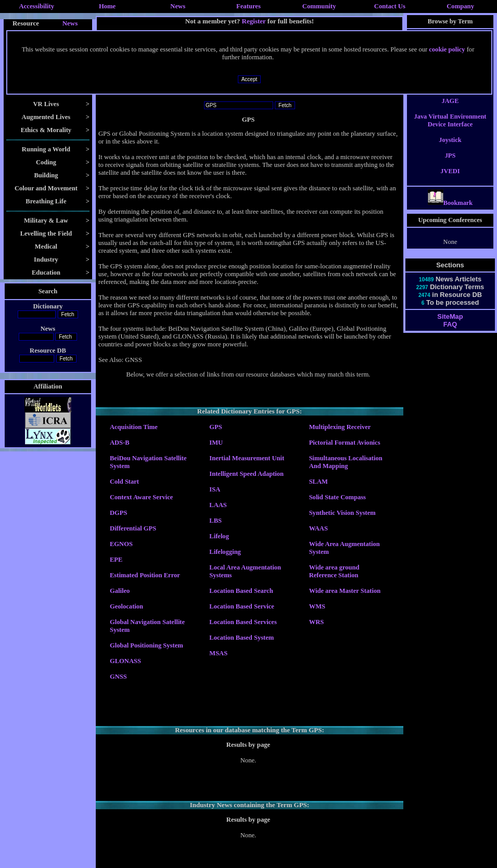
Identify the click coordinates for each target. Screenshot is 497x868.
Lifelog (219, 536)
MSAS (218, 653)
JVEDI (450, 180)
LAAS (218, 505)
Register (254, 21)
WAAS (318, 528)
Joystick (450, 149)
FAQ (450, 334)
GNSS (118, 677)
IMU (216, 443)
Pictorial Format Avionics (345, 443)
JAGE (450, 110)
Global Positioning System (146, 645)
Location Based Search (241, 591)
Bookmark (450, 212)
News (178, 6)
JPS (450, 165)
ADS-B (120, 443)
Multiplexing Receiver (340, 427)
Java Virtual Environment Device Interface (450, 130)
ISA (215, 489)
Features (248, 6)
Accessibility (37, 6)
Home (107, 6)
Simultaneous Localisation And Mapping (346, 462)
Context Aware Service (141, 497)
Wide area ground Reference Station (334, 571)
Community (319, 6)
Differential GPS (133, 528)
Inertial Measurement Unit (247, 458)
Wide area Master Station (345, 591)
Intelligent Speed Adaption (246, 474)
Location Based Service (242, 606)
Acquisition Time (134, 427)
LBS (215, 521)
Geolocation (126, 606)
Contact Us (390, 6)
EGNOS (121, 544)
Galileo (120, 591)
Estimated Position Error (145, 575)
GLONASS (125, 661)
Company (460, 6)
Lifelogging (225, 552)
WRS (317, 622)
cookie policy (447, 49)
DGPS (118, 513)
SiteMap (450, 326)
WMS (317, 606)
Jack (450, 95)
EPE (116, 560)
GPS (215, 427)
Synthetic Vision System (342, 513)
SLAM (318, 482)
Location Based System (241, 638)
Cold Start (124, 482)
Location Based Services (243, 622)
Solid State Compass (337, 497)
